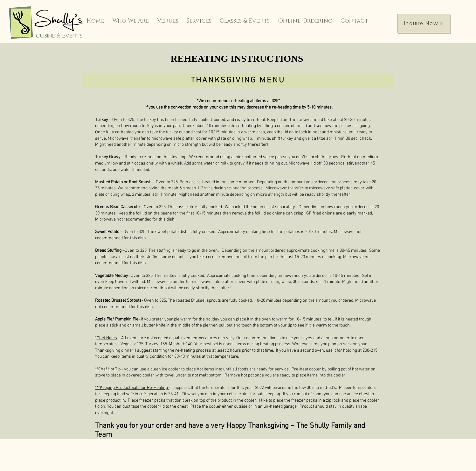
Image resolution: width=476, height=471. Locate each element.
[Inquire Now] (424, 23)
